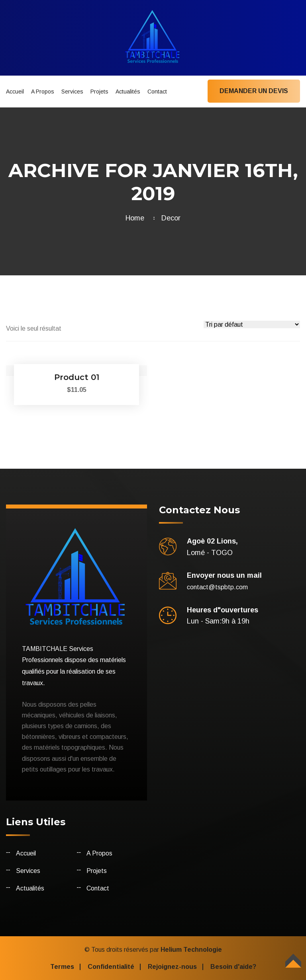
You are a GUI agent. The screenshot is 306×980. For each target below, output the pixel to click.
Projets (99, 92)
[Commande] (252, 324)
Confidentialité (111, 967)
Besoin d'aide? (233, 967)
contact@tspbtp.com (217, 587)
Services (72, 92)
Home (137, 218)
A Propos (43, 92)
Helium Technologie (191, 950)
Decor (171, 218)
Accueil (15, 92)
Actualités (128, 92)
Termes (62, 967)
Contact (157, 92)
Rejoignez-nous (172, 967)
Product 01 (77, 377)
